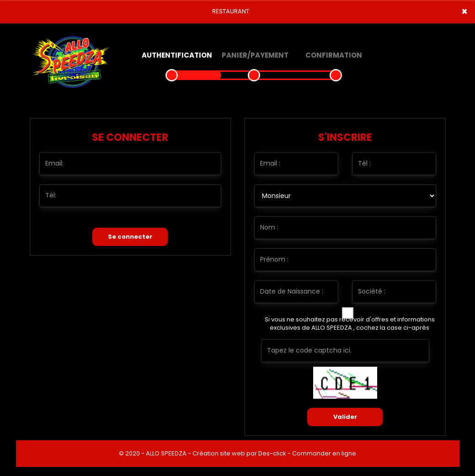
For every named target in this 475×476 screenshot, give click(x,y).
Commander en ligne (324, 453)
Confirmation (334, 55)
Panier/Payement (255, 55)
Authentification (177, 55)
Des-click (272, 453)
